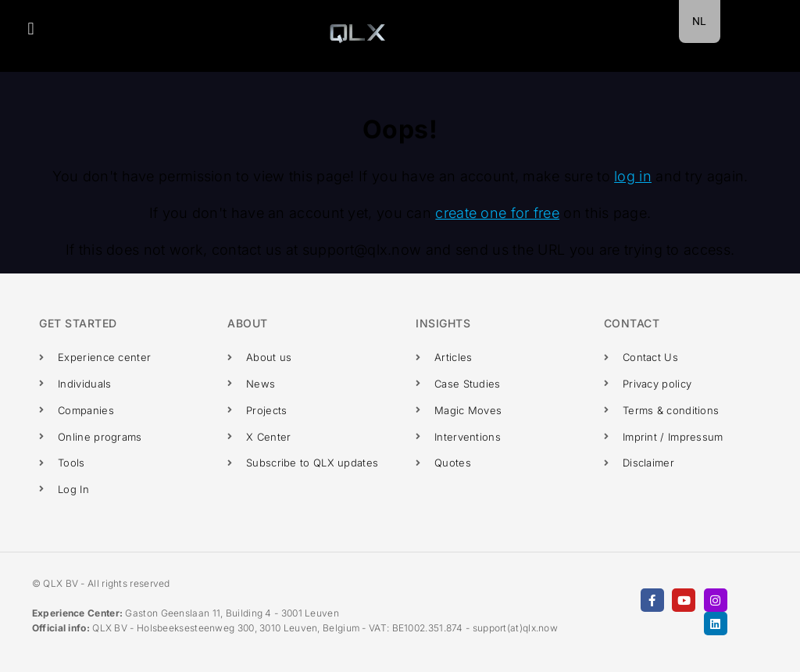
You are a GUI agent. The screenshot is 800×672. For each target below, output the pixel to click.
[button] (31, 29)
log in (633, 176)
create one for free (497, 213)
